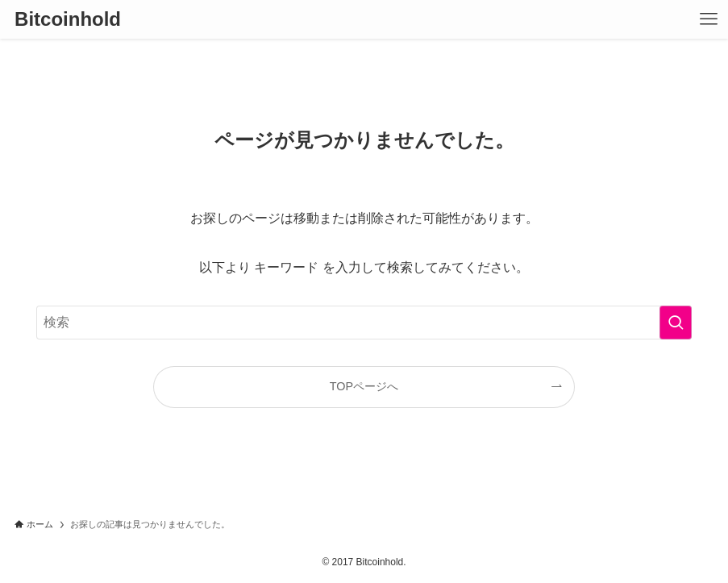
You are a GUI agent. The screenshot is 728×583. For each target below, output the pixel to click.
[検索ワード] (364, 323)
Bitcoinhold (68, 19)
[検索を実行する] (676, 323)
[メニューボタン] (709, 19)
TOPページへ (364, 386)
